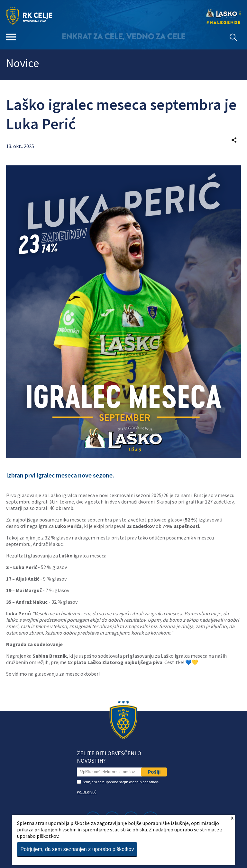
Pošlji (154, 772)
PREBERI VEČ (87, 792)
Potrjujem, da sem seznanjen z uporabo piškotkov (77, 849)
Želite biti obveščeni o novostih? (109, 757)
